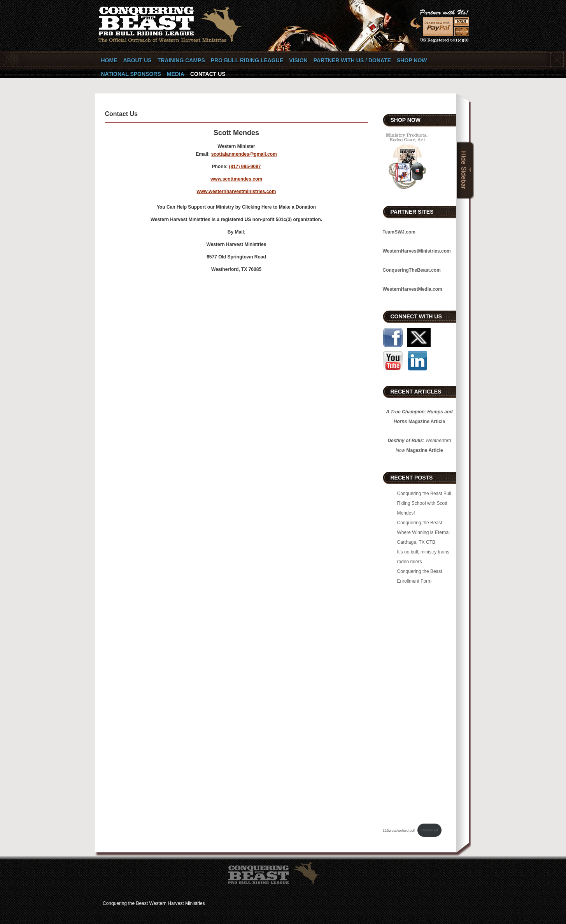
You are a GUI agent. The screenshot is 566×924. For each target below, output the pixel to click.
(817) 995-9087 (245, 167)
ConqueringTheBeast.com (412, 270)
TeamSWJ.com (399, 232)
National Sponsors (131, 74)
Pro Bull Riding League (247, 60)
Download (430, 830)
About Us (138, 60)
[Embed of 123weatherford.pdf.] (420, 703)
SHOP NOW (412, 60)
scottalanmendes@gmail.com (244, 154)
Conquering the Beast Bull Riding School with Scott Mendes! (424, 503)
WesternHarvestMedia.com (413, 289)
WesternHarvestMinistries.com (417, 251)
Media (176, 74)
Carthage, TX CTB (416, 542)
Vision (298, 60)
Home (109, 60)
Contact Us (208, 74)
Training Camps (181, 60)
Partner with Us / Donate (352, 60)
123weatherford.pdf (399, 830)
